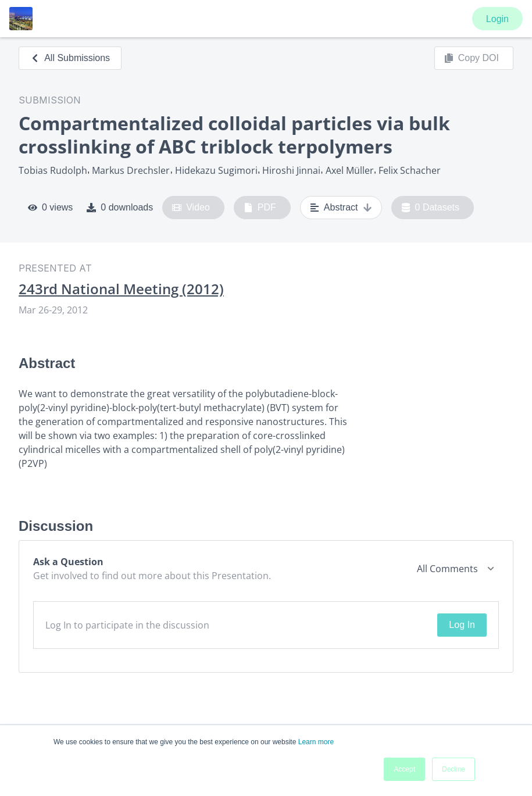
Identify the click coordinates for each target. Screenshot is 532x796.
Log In (462, 625)
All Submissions (70, 58)
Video (191, 208)
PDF (260, 208)
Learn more (316, 742)
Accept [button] (404, 769)
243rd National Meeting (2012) (121, 289)
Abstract (341, 208)
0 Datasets (431, 208)
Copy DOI (472, 58)
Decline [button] (454, 769)
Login (497, 19)
